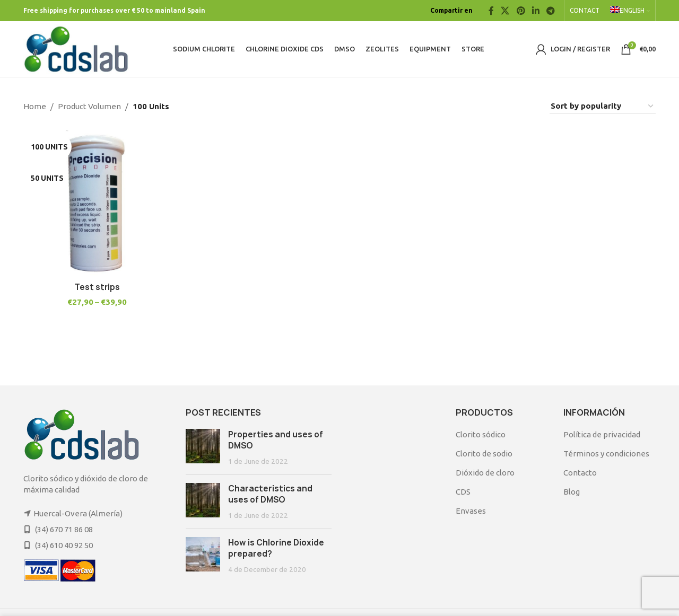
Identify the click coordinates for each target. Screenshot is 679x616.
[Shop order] (603, 106)
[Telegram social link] (551, 11)
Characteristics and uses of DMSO (270, 494)
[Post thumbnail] (203, 448)
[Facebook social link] (491, 11)
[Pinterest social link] (521, 11)
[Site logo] (76, 48)
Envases (471, 511)
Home (35, 106)
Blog (572, 492)
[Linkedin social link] (536, 11)
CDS (463, 492)
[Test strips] (97, 203)
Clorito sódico (481, 434)
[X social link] (505, 11)
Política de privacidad (602, 434)
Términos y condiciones (606, 454)
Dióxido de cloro (485, 473)
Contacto (580, 473)
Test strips (96, 287)
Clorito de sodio (484, 454)
